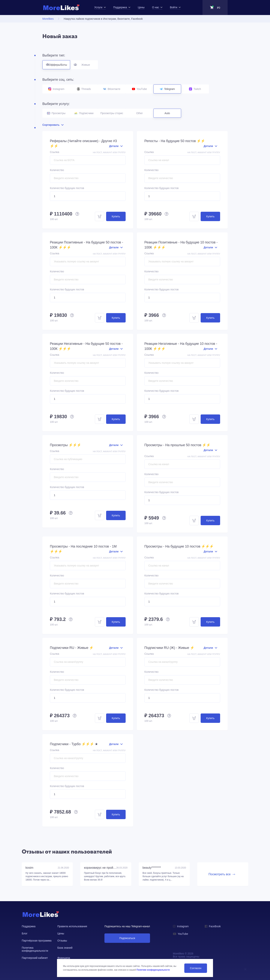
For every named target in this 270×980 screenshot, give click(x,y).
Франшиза (64, 958)
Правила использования (72, 926)
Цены (61, 933)
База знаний (65, 948)
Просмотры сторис (112, 113)
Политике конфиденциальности (153, 970)
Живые (84, 63)
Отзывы (62, 941)
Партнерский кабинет (35, 958)
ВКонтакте (112, 89)
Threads (84, 89)
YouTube (139, 89)
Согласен (196, 968)
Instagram (56, 89)
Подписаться (127, 938)
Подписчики (84, 113)
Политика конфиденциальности (35, 949)
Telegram (167, 89)
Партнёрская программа (37, 941)
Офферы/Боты (56, 63)
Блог (25, 933)
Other (139, 113)
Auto (167, 113)
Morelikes (48, 19)
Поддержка (29, 926)
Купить (116, 216)
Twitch (195, 89)
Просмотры (56, 113)
